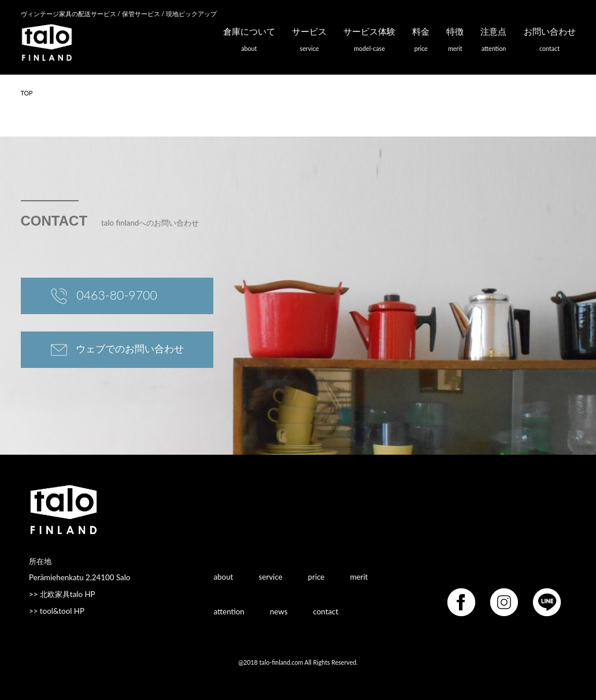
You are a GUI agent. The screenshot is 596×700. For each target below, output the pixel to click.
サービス (309, 42)
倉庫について (249, 42)
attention (229, 611)
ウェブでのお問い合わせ (117, 350)
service (270, 576)
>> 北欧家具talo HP (62, 594)
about (224, 576)
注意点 (493, 42)
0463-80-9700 (104, 296)
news (279, 611)
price (316, 576)
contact (326, 611)
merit (359, 576)
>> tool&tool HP (57, 611)
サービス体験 (369, 42)
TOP (27, 93)
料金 (421, 42)
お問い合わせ (550, 42)
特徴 (455, 42)
